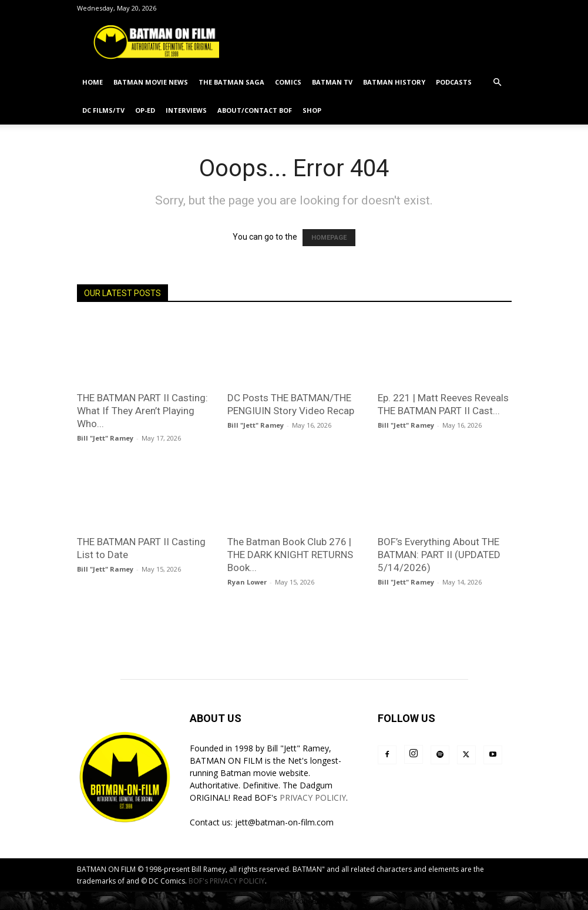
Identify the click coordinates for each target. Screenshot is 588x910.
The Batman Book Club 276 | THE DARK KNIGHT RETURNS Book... (290, 555)
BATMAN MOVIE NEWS (151, 82)
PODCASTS (454, 82)
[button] (498, 83)
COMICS (288, 82)
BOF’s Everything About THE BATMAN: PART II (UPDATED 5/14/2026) (439, 555)
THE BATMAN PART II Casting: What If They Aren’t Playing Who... (142, 411)
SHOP (312, 110)
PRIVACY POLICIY (313, 797)
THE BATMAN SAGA (231, 82)
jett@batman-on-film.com (284, 822)
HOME (93, 82)
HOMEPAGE (329, 238)
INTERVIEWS (186, 110)
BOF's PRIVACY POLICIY (227, 881)
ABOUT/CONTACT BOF (255, 110)
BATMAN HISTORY (394, 82)
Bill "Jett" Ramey (105, 438)
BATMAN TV (332, 82)
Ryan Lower (247, 582)
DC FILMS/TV (103, 110)
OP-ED (145, 110)
